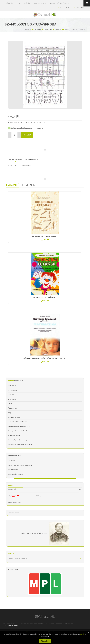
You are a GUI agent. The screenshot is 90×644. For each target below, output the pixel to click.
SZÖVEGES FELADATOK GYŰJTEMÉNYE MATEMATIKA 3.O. (44, 358)
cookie (82, 634)
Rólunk (14, 624)
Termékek (38, 30)
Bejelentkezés (64, 8)
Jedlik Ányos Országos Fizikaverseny (20, 445)
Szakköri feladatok (14, 435)
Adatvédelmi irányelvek (64, 624)
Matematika (48, 30)
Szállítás (28, 3)
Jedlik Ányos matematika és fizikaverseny (35, 533)
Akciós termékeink (26, 624)
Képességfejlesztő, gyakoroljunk (19, 440)
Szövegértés (12, 386)
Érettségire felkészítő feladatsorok (19, 431)
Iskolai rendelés (13, 470)
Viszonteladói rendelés (15, 474)
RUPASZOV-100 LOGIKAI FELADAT (44, 236)
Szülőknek (11, 461)
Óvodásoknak (12, 408)
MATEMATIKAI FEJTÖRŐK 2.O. (44, 297)
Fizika (10, 404)
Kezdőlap (28, 30)
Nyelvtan (11, 395)
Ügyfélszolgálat (40, 3)
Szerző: (12, 123)
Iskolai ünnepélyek (14, 417)
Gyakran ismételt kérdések (59, 3)
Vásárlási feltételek (14, 3)
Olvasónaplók (12, 390)
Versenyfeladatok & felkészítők (18, 422)
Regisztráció (79, 8)
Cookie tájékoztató (12, 626)
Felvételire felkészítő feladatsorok (19, 426)
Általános (58, 30)
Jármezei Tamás (13, 513)
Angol (10, 413)
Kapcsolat (50, 624)
